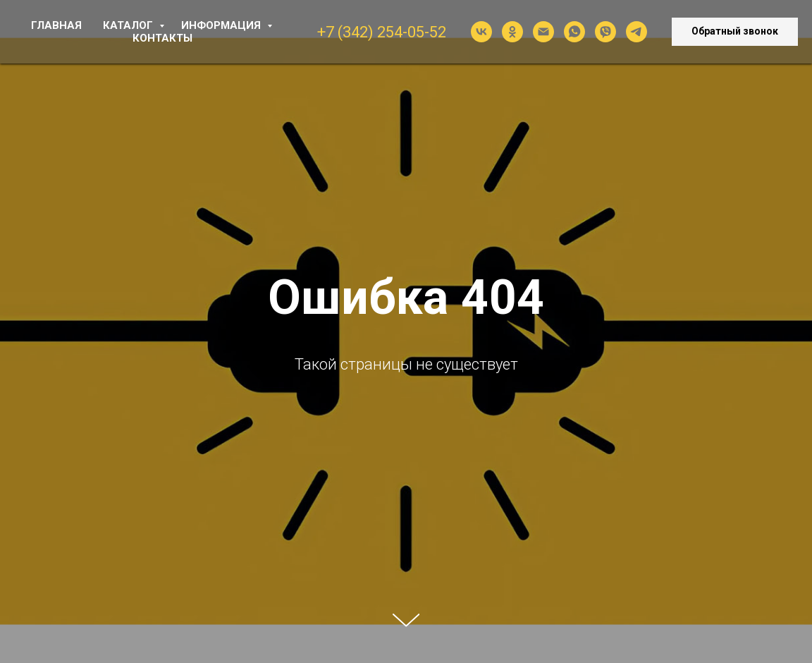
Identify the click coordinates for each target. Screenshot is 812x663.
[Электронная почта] (543, 32)
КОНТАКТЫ (162, 38)
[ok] (512, 32)
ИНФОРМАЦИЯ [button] (222, 25)
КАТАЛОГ (129, 25)
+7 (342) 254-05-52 (382, 32)
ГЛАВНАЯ (56, 25)
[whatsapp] (574, 32)
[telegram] (636, 32)
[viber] (605, 32)
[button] (735, 32)
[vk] (481, 32)
